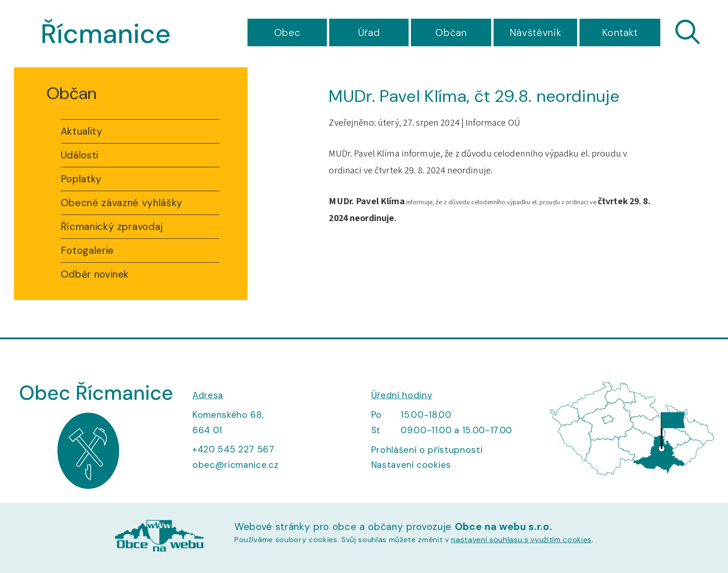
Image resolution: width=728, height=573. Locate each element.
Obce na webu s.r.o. (504, 527)
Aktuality (82, 131)
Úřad (369, 33)
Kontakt (620, 33)
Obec (287, 33)
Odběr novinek (95, 274)
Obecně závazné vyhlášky (122, 203)
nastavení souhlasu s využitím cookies (521, 540)
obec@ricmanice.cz (235, 465)
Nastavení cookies (411, 465)
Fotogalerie (87, 251)
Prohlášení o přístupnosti (427, 450)
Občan (451, 33)
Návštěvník (536, 33)
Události (80, 155)
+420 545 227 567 (233, 449)
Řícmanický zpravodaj (112, 227)
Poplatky (81, 179)
